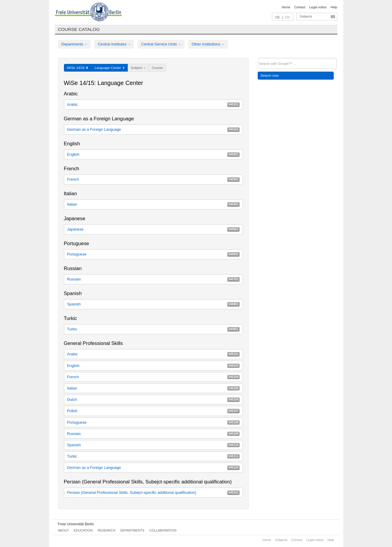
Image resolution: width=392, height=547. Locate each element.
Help (334, 7)
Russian (153, 279)
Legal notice (318, 7)
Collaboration (163, 530)
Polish (153, 411)
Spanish (153, 304)
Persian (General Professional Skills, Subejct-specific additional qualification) (153, 492)
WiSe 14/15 (78, 68)
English (153, 154)
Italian (153, 204)
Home (286, 7)
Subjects (306, 16)
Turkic (153, 329)
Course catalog (79, 29)
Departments (74, 44)
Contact (300, 7)
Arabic (153, 104)
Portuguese (153, 254)
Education (83, 530)
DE (278, 17)
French (153, 179)
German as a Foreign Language (153, 129)
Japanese (153, 229)
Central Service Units (161, 44)
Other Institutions (208, 44)
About (63, 530)
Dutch (153, 399)
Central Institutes (114, 44)
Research (106, 530)
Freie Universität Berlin (76, 524)
